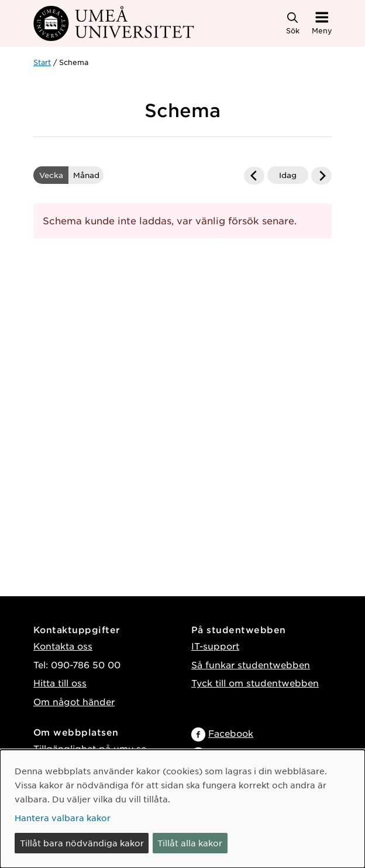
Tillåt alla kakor (190, 843)
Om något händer (74, 701)
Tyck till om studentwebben (255, 683)
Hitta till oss (60, 683)
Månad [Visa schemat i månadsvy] (86, 175)
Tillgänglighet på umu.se (90, 748)
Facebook (231, 733)
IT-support (215, 646)
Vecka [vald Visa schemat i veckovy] (51, 175)
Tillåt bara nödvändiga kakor (82, 843)
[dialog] (182, 809)
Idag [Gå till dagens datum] (288, 175)
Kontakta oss (63, 646)
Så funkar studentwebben (251, 664)
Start (42, 62)
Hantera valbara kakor (63, 818)
